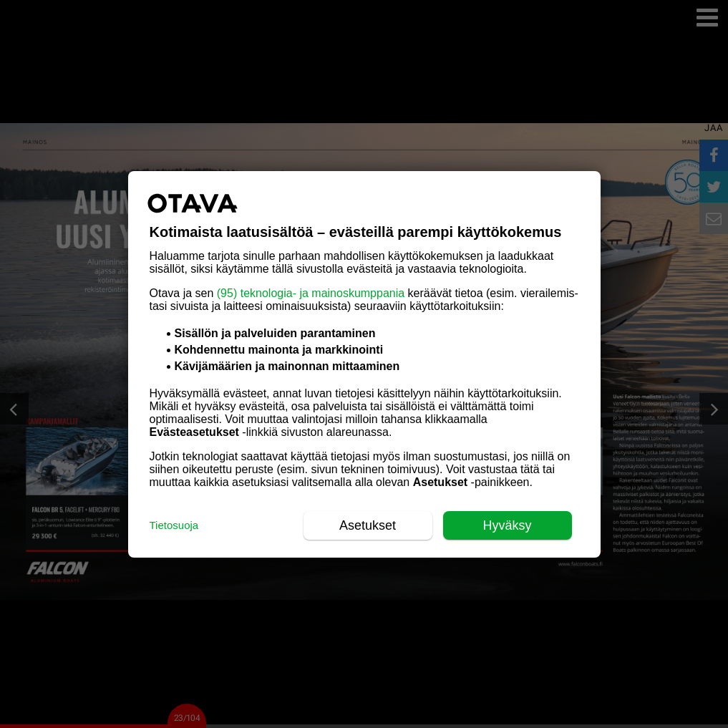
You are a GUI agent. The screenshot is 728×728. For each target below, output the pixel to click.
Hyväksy (507, 525)
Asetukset (368, 525)
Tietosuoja (174, 525)
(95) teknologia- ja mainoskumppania (311, 293)
